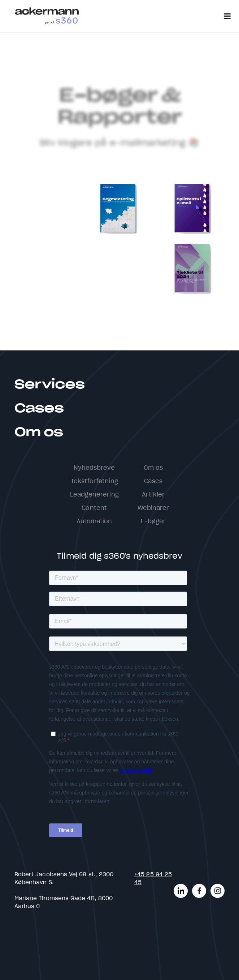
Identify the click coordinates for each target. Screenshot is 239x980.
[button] (227, 16)
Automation (94, 521)
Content (94, 508)
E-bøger (153, 521)
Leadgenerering (94, 495)
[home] (47, 16)
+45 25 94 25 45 (153, 879)
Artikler (153, 495)
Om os (39, 433)
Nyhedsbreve (94, 468)
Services (49, 385)
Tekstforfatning (94, 481)
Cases (39, 409)
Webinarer (153, 508)
